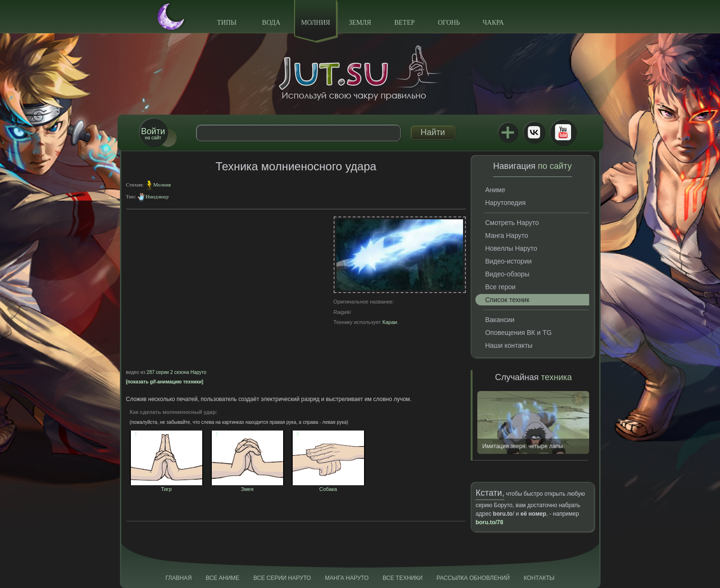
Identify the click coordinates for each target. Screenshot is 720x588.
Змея (247, 486)
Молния (316, 23)
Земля (360, 23)
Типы (227, 23)
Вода (271, 23)
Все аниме (222, 578)
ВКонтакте (534, 132)
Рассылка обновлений (473, 578)
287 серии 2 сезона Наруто (176, 372)
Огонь (449, 23)
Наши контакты (508, 345)
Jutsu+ (508, 132)
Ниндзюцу (157, 196)
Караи (390, 322)
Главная (179, 578)
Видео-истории (508, 261)
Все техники (403, 578)
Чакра (493, 23)
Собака (328, 486)
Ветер (404, 23)
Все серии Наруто (282, 578)
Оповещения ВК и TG (518, 333)
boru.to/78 (489, 522)
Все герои (500, 287)
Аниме (495, 190)
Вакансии (500, 320)
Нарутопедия (505, 203)
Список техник (507, 300)
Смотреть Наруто (512, 223)
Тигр (167, 486)
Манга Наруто (506, 235)
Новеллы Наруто (511, 248)
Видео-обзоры (507, 274)
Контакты (539, 578)
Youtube (563, 132)
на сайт (153, 133)
